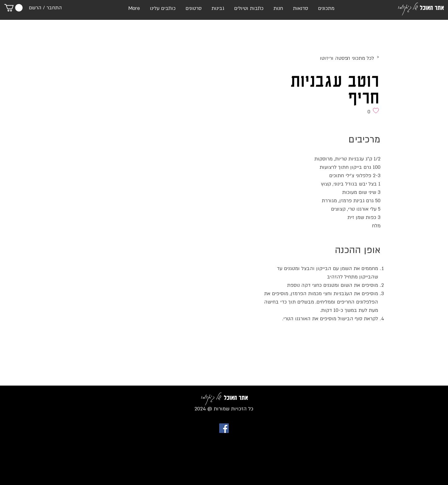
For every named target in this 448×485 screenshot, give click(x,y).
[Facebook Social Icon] (224, 428)
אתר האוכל (432, 8)
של (415, 7)
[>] (328, 57)
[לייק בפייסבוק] (369, 338)
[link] (13, 8)
